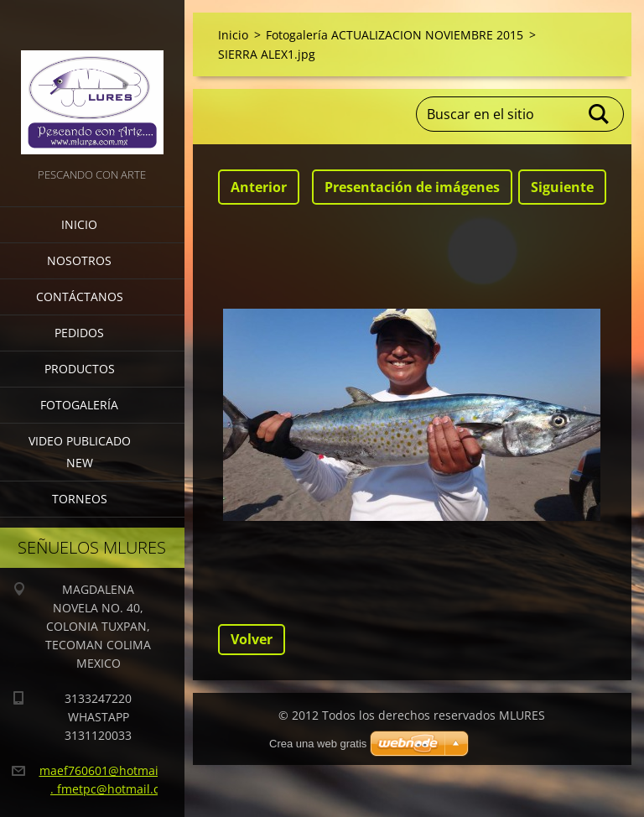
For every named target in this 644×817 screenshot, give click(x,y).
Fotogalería (79, 405)
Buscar (600, 114)
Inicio (79, 224)
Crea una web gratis (318, 744)
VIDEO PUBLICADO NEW (80, 452)
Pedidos (79, 333)
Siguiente (562, 187)
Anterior (259, 187)
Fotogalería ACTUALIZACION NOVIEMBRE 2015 (395, 35)
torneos (80, 499)
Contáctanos (80, 297)
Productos (80, 369)
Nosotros (79, 260)
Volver (252, 639)
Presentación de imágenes (412, 187)
